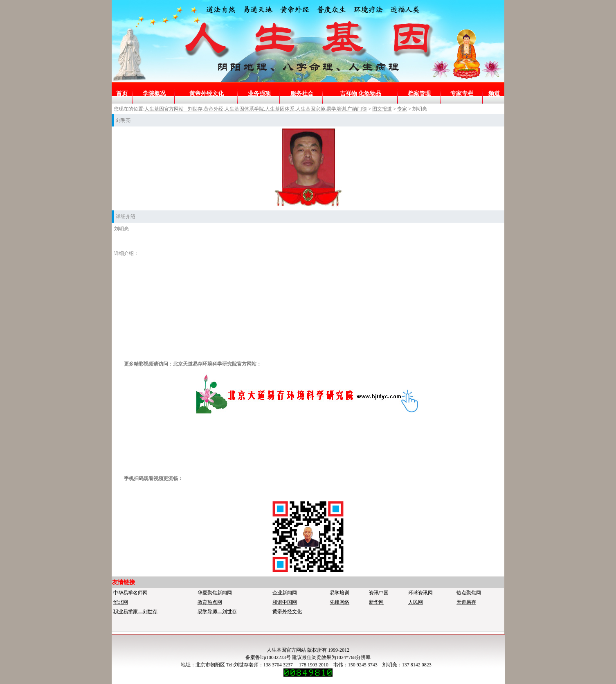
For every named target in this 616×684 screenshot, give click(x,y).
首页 (122, 94)
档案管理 (419, 94)
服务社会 (302, 94)
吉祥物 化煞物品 (361, 94)
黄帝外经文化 (207, 94)
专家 (402, 109)
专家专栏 (462, 94)
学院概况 (154, 94)
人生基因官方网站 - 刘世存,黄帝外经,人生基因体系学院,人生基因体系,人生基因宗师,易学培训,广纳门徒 (256, 109)
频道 (494, 94)
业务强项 (259, 94)
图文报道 (382, 109)
